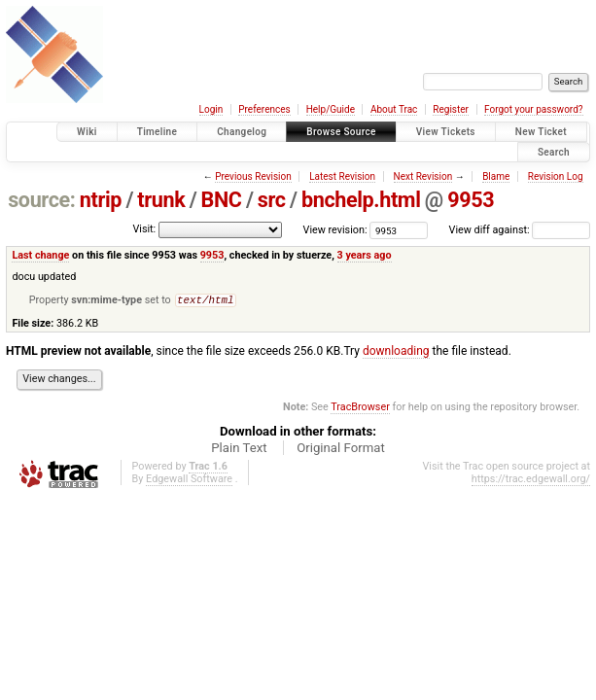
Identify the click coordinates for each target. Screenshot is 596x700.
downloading (396, 353)
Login (211, 109)
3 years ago (365, 255)
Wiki (87, 132)
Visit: (144, 229)
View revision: (335, 230)
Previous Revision (253, 176)
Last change (40, 255)
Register (451, 109)
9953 (471, 200)
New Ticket (541, 132)
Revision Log (556, 176)
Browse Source (341, 132)
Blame (496, 176)
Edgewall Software (189, 481)
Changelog (242, 132)
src (272, 200)
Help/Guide (331, 109)
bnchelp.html (361, 200)
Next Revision (423, 176)
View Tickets (446, 132)
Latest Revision (342, 176)
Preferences (264, 109)
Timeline (158, 132)
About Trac (394, 109)
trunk (161, 200)
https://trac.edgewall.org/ (531, 481)
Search (554, 152)
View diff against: (520, 230)
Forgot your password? (534, 109)
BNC (222, 200)
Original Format (341, 450)
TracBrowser (360, 409)
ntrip (101, 200)
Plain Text (239, 450)
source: (41, 200)
